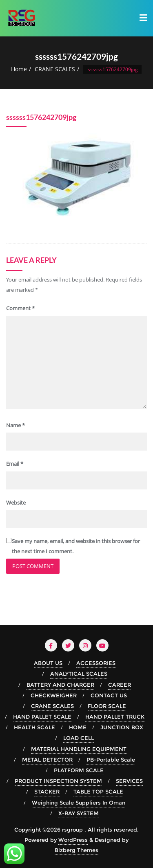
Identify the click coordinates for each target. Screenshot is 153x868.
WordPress (73, 840)
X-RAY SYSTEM (79, 813)
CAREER (120, 685)
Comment (20, 308)
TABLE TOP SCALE (98, 791)
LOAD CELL (79, 738)
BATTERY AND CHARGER (60, 685)
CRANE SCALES (55, 69)
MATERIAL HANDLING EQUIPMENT (79, 749)
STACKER (47, 791)
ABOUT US (48, 663)
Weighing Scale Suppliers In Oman (79, 803)
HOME (78, 727)
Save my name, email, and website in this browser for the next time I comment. (76, 546)
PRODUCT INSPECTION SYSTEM (58, 781)
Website (16, 503)
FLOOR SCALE (107, 706)
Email (15, 464)
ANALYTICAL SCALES (79, 674)
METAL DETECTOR (47, 760)
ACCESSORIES (96, 663)
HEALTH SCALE (34, 727)
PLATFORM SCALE (79, 770)
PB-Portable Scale (111, 760)
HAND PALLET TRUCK (115, 717)
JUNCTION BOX (122, 727)
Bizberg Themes (76, 850)
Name (16, 425)
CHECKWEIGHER (54, 695)
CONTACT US (109, 695)
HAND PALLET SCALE (42, 717)
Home (19, 69)
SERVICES (129, 781)
